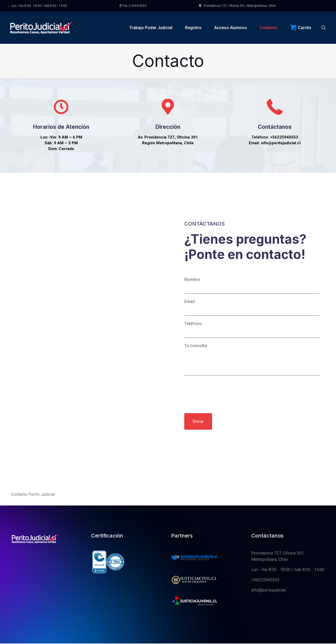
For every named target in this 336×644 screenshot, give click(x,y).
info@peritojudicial (268, 623)
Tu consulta (252, 392)
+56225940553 (265, 613)
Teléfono (252, 362)
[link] (195, 590)
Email (252, 340)
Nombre (252, 318)
